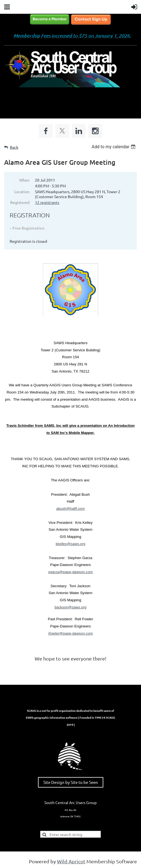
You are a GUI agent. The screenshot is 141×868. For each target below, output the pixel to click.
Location (22, 192)
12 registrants (47, 202)
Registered (20, 202)
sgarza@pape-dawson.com (70, 572)
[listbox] (114, 147)
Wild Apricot (71, 861)
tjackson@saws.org (70, 607)
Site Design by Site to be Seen (71, 782)
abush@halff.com (70, 509)
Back (14, 147)
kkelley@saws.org (70, 544)
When (24, 180)
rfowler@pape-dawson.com (70, 633)
